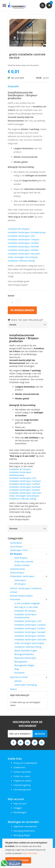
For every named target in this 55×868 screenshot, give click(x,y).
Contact (14, 592)
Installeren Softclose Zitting (21, 261)
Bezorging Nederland (24, 831)
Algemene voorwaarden (25, 826)
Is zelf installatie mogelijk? (27, 603)
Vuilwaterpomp (17, 569)
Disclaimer (20, 673)
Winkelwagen (20, 812)
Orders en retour (22, 776)
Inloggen (18, 808)
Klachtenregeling (22, 785)
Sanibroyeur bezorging (26, 685)
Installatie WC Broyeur (19, 229)
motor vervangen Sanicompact (23, 257)
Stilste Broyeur (17, 573)
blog (16, 669)
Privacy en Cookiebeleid (25, 763)
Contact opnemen (22, 772)
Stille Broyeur (21, 558)
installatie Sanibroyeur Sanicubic (24, 254)
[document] (27, 852)
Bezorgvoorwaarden (24, 654)
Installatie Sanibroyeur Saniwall (23, 247)
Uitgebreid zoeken (23, 781)
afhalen (18, 681)
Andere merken (22, 565)
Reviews (13, 528)
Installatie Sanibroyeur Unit (21, 236)
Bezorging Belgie (22, 835)
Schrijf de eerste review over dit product (23, 65)
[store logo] (14, 6)
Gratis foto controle (24, 561)
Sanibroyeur (16, 543)
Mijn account (20, 804)
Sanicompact (16, 546)
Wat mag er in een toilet (26, 607)
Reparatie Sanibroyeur (25, 658)
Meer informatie (30, 853)
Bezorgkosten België (24, 665)
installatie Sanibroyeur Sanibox (23, 250)
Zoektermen (20, 767)
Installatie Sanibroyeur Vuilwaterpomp (27, 232)
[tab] (28, 325)
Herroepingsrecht (22, 790)
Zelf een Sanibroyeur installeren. (26, 588)
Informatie (15, 599)
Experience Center (19, 677)
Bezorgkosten (21, 662)
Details (13, 325)
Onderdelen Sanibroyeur (22, 576)
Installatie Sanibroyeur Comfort (23, 243)
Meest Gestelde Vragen (26, 651)
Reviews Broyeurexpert (21, 596)
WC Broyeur (16, 554)
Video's (13, 689)
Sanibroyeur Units (19, 550)
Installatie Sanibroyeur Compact (24, 239)
